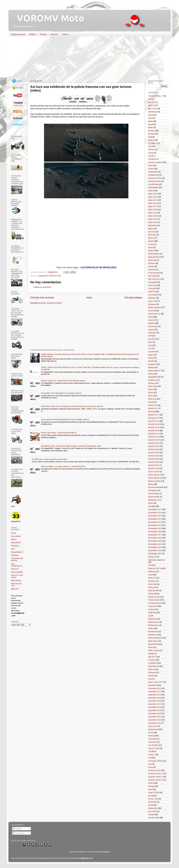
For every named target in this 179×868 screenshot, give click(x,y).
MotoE (151, 402)
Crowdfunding (154, 184)
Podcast (151, 594)
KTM (150, 336)
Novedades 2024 (155, 544)
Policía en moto (55, 276)
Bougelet (152, 134)
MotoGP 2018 (154, 437)
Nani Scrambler (17, 572)
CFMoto (151, 150)
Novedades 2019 (155, 528)
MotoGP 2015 (154, 427)
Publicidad (152, 612)
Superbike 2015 (155, 698)
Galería (65, 34)
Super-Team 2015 (155, 682)
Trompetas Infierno (156, 761)
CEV (150, 146)
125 (150, 99)
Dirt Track (152, 232)
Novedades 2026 (155, 550)
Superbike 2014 (155, 695)
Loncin (151, 345)
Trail (150, 751)
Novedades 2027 (155, 554)
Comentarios (19, 833)
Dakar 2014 (153, 197)
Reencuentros (154, 622)
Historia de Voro (155, 314)
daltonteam (153, 225)
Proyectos (152, 606)
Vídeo (151, 783)
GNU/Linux (152, 298)
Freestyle (152, 288)
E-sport (151, 244)
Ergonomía (152, 260)
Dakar (150, 191)
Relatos (32, 34)
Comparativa (153, 172)
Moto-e (151, 389)
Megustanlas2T (17, 552)
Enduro (151, 251)
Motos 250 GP (154, 472)
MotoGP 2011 (154, 415)
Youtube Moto (154, 818)
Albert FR (15, 589)
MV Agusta (153, 490)
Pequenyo (15, 546)
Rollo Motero (16, 580)
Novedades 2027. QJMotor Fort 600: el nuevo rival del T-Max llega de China (71, 446)
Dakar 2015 (153, 200)
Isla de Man (153, 326)
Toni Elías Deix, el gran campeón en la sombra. (50, 459)
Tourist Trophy (154, 748)
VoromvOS (153, 802)
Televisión (152, 742)
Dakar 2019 (153, 213)
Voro (150, 796)
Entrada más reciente (42, 297)
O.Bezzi (151, 557)
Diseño (151, 238)
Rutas (150, 647)
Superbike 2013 (155, 691)
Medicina (152, 367)
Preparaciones (154, 600)
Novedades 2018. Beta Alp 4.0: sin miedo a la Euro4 (61, 393)
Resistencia (153, 631)
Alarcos (151, 102)
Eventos (151, 266)
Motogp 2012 (154, 418)
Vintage (151, 786)
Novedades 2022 (155, 538)
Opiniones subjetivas (157, 560)
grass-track (153, 301)
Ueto (13, 549)
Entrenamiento (154, 254)
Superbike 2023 (155, 723)
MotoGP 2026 (154, 462)
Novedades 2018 (155, 525)
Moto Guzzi (153, 386)
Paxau (13, 533)
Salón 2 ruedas (154, 650)
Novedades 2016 (155, 519)
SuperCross (153, 726)
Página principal (18, 34)
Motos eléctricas (155, 478)
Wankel (151, 805)
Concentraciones (155, 181)
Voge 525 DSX (154, 792)
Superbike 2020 (155, 713)
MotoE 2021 (153, 408)
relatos (151, 628)
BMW (150, 128)
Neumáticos (153, 500)
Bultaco (151, 140)
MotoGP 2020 (154, 443)
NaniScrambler (154, 497)
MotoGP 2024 (154, 456)
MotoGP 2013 (154, 421)
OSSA (151, 565)
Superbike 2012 (155, 688)
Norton (151, 503)
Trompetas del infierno (17, 559)
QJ (149, 616)
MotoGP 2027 (154, 465)
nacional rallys (154, 494)
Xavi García (153, 811)
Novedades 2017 (155, 522)
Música (151, 484)
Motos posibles (154, 481)
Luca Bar (152, 352)
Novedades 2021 (155, 535)
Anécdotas (152, 112)
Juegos (151, 330)
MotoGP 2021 (154, 446)
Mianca (14, 539)
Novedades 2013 (155, 509)
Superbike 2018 (155, 707)
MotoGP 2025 (154, 459)
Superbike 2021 (155, 717)
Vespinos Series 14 (156, 780)
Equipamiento (154, 257)
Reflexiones (153, 625)
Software (152, 672)
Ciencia (151, 153)
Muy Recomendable (156, 487)
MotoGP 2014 (154, 424)
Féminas (151, 270)
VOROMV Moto (48, 18)
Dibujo (151, 229)
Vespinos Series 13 (156, 777)
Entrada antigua (133, 297)
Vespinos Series (155, 770)
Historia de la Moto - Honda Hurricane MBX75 (59, 433)
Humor (151, 320)
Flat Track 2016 (154, 279)
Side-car (151, 669)
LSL (150, 348)
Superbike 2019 (155, 710)
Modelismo (153, 380)
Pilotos (151, 587)
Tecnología (153, 739)
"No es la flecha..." (155, 96)
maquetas (152, 364)
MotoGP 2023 (154, 453)
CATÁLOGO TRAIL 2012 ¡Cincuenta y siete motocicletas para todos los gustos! (72, 406)
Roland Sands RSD (155, 638)
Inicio (89, 297)
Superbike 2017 (155, 704)
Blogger (107, 852)
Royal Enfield (153, 644)
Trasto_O (152, 754)
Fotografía (152, 282)
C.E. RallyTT (153, 143)
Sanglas (151, 653)
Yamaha (151, 814)
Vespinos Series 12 (156, 773)
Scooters (152, 660)
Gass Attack (16, 536)
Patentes (152, 571)
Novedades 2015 (155, 516)
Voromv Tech (153, 799)
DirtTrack (152, 235)
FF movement (154, 273)
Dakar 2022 (153, 222)
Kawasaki (152, 333)
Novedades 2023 (155, 541)
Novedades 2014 (155, 513)
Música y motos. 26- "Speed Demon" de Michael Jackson (63, 381)
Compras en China (155, 178)
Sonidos (151, 676)
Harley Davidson (155, 307)
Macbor (151, 358)
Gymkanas (152, 304)
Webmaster (153, 808)
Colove (151, 165)
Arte (150, 118)
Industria (152, 323)
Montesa (152, 383)
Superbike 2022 (155, 720)
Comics (151, 169)
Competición (153, 175)
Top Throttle (153, 745)
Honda (151, 317)
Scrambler (152, 663)
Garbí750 (152, 292)
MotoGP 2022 (154, 449)
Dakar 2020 (153, 216)
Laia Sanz (152, 339)
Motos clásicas (154, 475)
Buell (150, 137)
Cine (150, 156)
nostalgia (152, 506)
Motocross (152, 399)
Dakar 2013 (153, 194)
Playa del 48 (16, 542)
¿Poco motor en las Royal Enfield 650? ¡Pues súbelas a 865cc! (65, 419)
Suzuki (151, 732)
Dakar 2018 (153, 210)
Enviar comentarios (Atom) (52, 303)
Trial (150, 758)
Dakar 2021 (153, 219)
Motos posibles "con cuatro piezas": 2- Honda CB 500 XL (63, 466)
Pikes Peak (153, 584)
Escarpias (15, 555)
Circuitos (152, 159)
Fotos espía (153, 285)
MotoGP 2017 (154, 434)
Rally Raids (152, 619)
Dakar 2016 (153, 203)
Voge (150, 789)
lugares (151, 355)
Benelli (151, 124)
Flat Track (152, 276)
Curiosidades (153, 187)
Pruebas (151, 609)
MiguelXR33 (43, 276)
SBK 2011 (152, 657)
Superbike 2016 (155, 701)
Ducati (151, 241)
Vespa (151, 767)
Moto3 (151, 396)
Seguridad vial (154, 666)
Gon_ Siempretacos (17, 565)
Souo (150, 679)
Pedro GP (15, 569)
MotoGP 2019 (154, 440)
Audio (150, 121)
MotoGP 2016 (154, 431)
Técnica (43, 34)
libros (150, 342)
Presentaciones (154, 603)
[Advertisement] (88, 59)
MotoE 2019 (153, 405)
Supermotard (153, 729)
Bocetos (54, 34)
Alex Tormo (153, 109)
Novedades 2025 (155, 547)
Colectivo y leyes (155, 162)
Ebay (150, 247)
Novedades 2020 (155, 532)
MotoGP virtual (154, 468)
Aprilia (151, 115)
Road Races (153, 635)
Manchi (151, 361)
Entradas (17, 829)
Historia (151, 311)
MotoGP (151, 412)
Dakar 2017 (153, 206)
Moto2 (151, 393)
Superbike (152, 685)
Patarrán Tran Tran (155, 568)
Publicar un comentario (43, 287)
